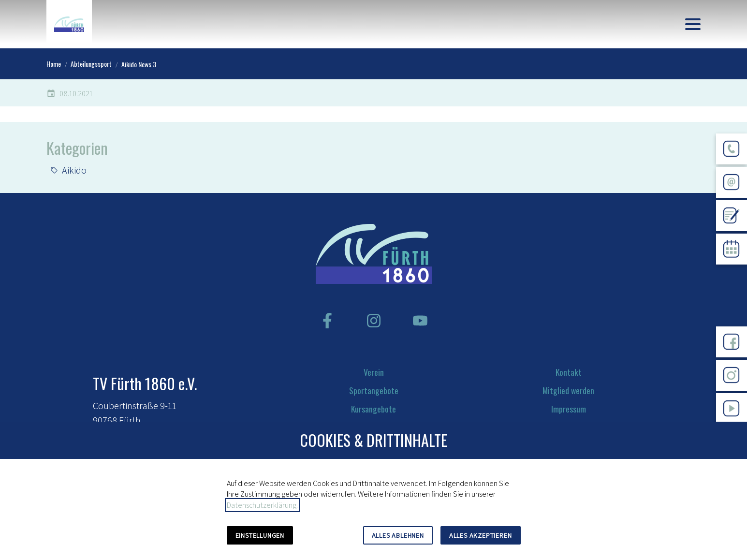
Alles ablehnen (398, 535)
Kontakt (569, 372)
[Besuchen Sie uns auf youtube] (420, 321)
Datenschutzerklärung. (262, 505)
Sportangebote (374, 390)
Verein (374, 372)
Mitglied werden (568, 390)
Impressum (569, 409)
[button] (693, 24)
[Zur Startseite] (69, 24)
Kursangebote (373, 409)
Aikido (74, 170)
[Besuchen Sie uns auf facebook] (327, 321)
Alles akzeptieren (481, 535)
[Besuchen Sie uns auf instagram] (374, 321)
